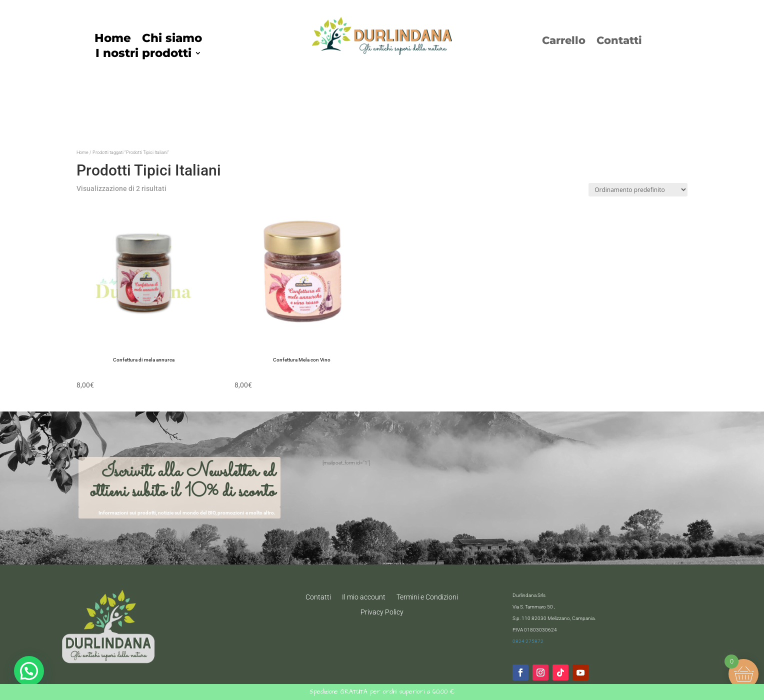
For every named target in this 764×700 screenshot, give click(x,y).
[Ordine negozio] (638, 190)
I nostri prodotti (143, 55)
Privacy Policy (382, 612)
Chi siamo (172, 40)
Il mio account (364, 597)
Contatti (619, 42)
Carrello (564, 42)
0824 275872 (528, 641)
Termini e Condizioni (427, 597)
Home (113, 40)
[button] (29, 671)
